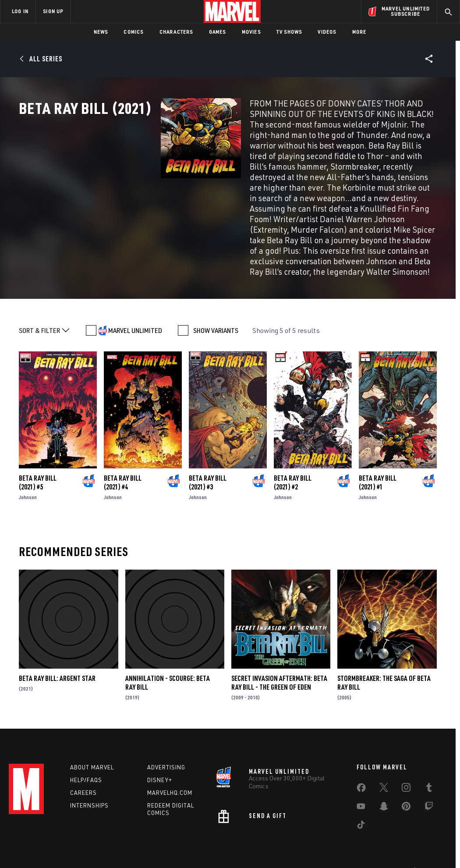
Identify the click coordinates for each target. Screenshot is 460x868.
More (359, 32)
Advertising (166, 753)
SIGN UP (53, 11)
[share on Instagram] (406, 775)
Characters (176, 32)
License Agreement (326, 856)
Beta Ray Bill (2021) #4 (123, 468)
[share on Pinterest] (406, 794)
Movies (251, 32)
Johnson (28, 483)
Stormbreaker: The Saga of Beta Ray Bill (384, 669)
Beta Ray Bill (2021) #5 (38, 468)
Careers (83, 779)
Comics (133, 32)
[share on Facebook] (361, 776)
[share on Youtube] (361, 794)
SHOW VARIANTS (216, 316)
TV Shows (289, 32)
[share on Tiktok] (361, 812)
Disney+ (160, 766)
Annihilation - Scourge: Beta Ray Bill (168, 669)
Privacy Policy (64, 856)
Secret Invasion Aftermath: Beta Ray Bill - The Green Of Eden (279, 669)
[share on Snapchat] (384, 794)
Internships (89, 791)
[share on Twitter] (384, 775)
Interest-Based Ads (381, 856)
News (101, 32)
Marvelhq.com (170, 779)
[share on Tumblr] (429, 775)
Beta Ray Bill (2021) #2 (293, 468)
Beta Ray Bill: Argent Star (57, 664)
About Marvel (92, 753)
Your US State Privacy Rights (122, 856)
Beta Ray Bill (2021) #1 (378, 468)
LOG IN (20, 11)
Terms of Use (24, 856)
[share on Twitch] (429, 794)
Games (218, 32)
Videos (327, 32)
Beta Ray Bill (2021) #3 (208, 468)
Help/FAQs (86, 766)
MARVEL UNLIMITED (135, 316)
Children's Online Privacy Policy (258, 856)
